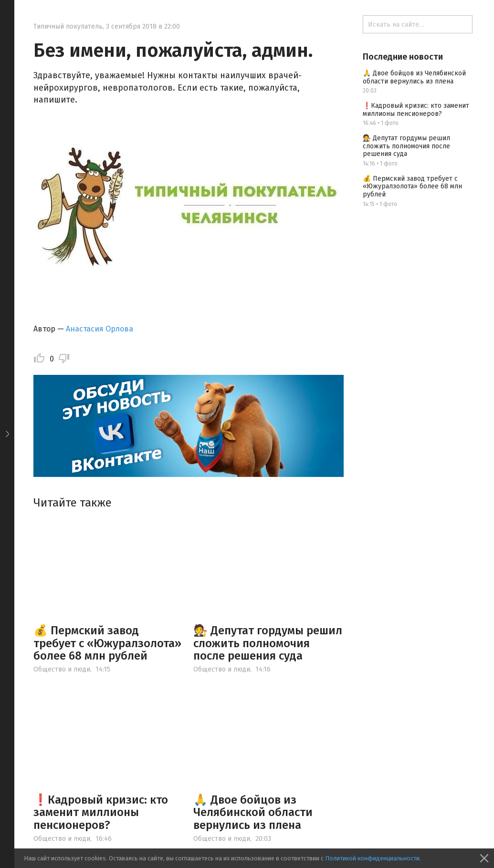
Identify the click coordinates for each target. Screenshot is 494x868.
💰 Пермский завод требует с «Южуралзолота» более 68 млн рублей (107, 643)
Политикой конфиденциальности (372, 858)
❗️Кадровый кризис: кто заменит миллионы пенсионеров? (101, 812)
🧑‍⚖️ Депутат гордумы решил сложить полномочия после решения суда (268, 643)
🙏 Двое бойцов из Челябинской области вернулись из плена (253, 812)
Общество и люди (62, 669)
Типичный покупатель (68, 26)
